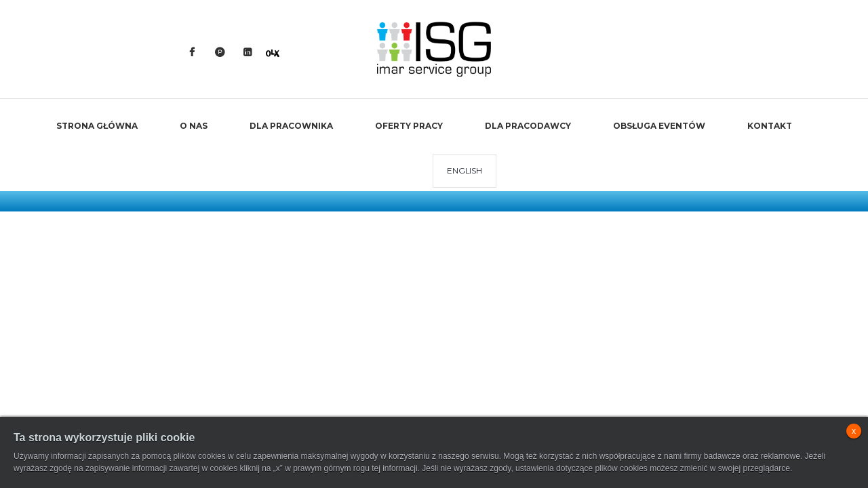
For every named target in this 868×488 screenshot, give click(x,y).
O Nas (194, 126)
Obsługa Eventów (659, 126)
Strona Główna (97, 126)
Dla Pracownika (291, 126)
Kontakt (770, 126)
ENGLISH (464, 170)
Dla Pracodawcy (528, 126)
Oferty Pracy (409, 126)
